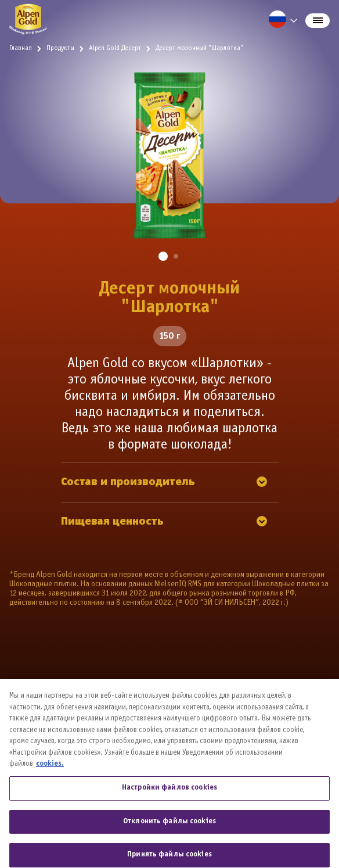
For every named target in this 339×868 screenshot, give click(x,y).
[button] (163, 256)
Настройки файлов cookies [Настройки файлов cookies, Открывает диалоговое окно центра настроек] (169, 801)
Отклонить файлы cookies (169, 834)
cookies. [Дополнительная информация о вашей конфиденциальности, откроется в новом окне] (50, 777)
